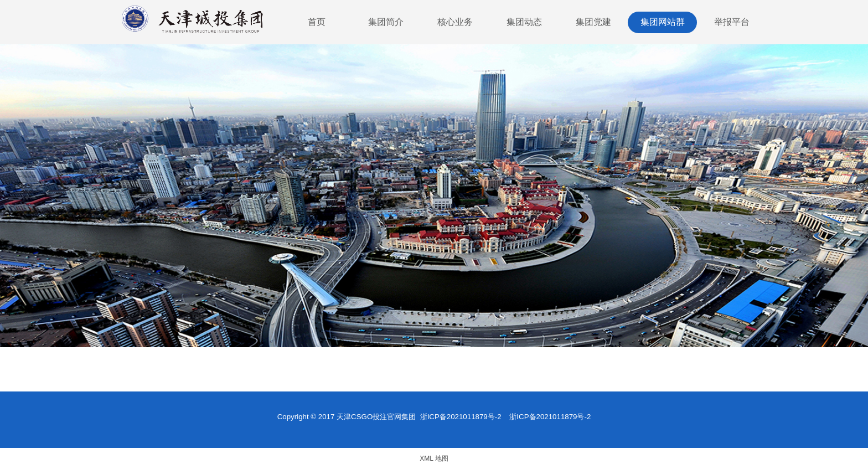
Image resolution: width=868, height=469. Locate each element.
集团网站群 (663, 22)
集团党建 (593, 22)
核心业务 (455, 22)
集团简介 (386, 22)
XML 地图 (434, 458)
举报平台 (732, 22)
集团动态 (524, 22)
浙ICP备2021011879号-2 (461, 417)
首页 (317, 22)
